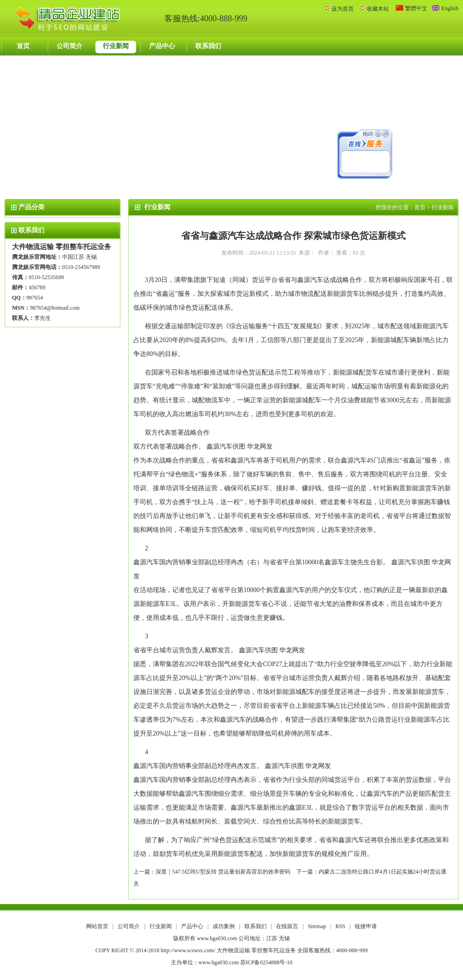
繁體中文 (416, 8)
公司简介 (69, 46)
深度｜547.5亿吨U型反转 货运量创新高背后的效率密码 (223, 872)
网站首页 (97, 926)
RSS (340, 926)
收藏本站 (378, 9)
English (450, 8)
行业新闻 (116, 46)
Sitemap (317, 926)
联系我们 (208, 46)
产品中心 (162, 46)
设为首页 (343, 9)
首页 (23, 46)
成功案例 (224, 926)
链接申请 (366, 926)
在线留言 (288, 926)
